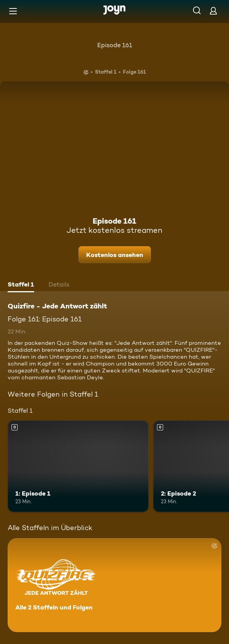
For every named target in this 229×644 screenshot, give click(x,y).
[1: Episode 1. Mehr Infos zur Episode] (78, 466)
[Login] (213, 11)
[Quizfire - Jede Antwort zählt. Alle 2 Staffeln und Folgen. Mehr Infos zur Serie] (114, 585)
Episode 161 (115, 45)
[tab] (21, 285)
